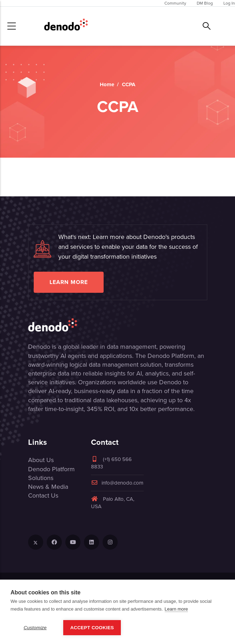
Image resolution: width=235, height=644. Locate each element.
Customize (35, 628)
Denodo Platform (51, 469)
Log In (229, 3)
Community (175, 3)
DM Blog (205, 3)
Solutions (41, 478)
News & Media (48, 487)
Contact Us (43, 495)
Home (107, 84)
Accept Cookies (92, 628)
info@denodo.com (117, 483)
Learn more (69, 282)
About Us (41, 460)
